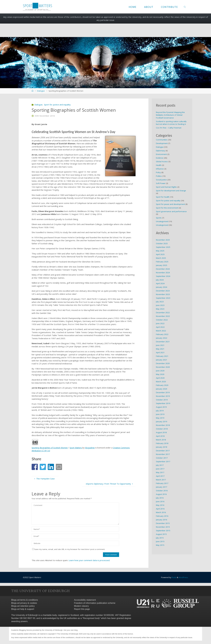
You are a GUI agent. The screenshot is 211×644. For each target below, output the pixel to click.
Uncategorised (162, 221)
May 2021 (160, 349)
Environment (161, 154)
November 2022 (163, 316)
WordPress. (183, 577)
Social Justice (161, 180)
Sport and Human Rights (166, 187)
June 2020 (160, 371)
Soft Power (161, 183)
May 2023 (160, 309)
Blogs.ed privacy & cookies (24, 603)
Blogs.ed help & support (23, 609)
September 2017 (163, 461)
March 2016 (161, 512)
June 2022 (160, 323)
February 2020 (162, 385)
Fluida (173, 577)
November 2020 (163, 367)
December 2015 (163, 523)
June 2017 (160, 469)
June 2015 (160, 541)
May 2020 (160, 374)
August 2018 (161, 432)
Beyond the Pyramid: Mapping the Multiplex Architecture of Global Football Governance (170, 115)
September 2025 (163, 247)
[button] (35, 467)
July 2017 (160, 465)
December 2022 (163, 313)
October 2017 (162, 458)
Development (162, 143)
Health (159, 165)
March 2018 (161, 440)
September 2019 (163, 403)
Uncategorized (162, 225)
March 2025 (161, 258)
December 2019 (163, 392)
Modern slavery (81, 606)
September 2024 (163, 276)
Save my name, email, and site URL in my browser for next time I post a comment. (69, 549)
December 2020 (163, 363)
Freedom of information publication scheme (95, 603)
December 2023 (163, 291)
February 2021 (162, 356)
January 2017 (162, 487)
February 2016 (162, 516)
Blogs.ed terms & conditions (25, 600)
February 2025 (162, 262)
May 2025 (160, 251)
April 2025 (160, 254)
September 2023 (163, 298)
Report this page (82, 609)
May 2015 (160, 545)
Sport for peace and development (170, 204)
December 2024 (163, 269)
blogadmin (92, 448)
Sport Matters (78, 448)
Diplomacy (160, 151)
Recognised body (91, 618)
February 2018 (162, 443)
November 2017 (163, 454)
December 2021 (163, 342)
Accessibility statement (85, 600)
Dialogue (41, 91)
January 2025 (162, 265)
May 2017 (160, 472)
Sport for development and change (171, 191)
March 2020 (161, 382)
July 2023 (160, 302)
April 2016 (160, 509)
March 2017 (161, 480)
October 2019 (162, 400)
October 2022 (162, 320)
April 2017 (160, 476)
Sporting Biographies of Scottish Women (50, 448)
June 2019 (160, 414)
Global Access (162, 162)
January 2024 (162, 287)
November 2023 (163, 294)
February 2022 (162, 334)
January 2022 (162, 338)
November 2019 (163, 396)
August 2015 (161, 534)
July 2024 (160, 280)
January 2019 (162, 422)
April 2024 (160, 283)
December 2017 (163, 451)
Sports (159, 218)
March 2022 (161, 331)
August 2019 (161, 407)
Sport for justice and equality (57, 105)
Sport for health (163, 197)
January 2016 (162, 520)
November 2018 (163, 425)
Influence (160, 169)
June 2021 (160, 345)
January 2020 (162, 389)
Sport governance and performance (171, 211)
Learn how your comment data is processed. (89, 560)
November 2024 (163, 273)
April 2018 (160, 436)
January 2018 (162, 447)
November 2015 (163, 527)
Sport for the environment (167, 208)
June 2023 (160, 305)
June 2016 (160, 501)
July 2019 (160, 411)
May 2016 (160, 505)
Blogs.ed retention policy (23, 606)
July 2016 (160, 498)
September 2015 (163, 531)
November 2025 (163, 240)
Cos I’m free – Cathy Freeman (169, 128)
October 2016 (162, 491)
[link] (185, 7)
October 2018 (162, 429)
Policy (158, 172)
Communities (162, 140)
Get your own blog (71, 630)
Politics (159, 176)
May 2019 (160, 418)
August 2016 (161, 494)
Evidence (160, 158)
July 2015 (160, 538)
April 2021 (160, 352)
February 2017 (162, 483)
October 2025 (162, 243)
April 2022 (160, 327)
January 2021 (162, 360)
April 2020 (160, 378)
